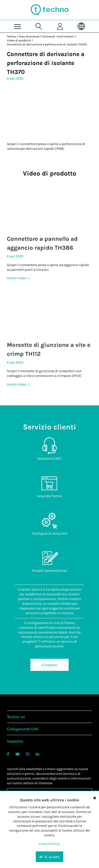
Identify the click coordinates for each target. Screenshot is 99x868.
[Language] (81, 26)
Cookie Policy (49, 844)
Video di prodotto (19, 40)
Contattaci (49, 665)
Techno (12, 36)
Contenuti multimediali (58, 36)
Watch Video (17, 278)
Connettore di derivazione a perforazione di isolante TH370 (47, 44)
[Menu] (18, 26)
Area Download (29, 36)
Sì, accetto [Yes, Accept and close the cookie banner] (49, 857)
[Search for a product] (39, 26)
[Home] (50, 10)
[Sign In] (60, 26)
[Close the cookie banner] (95, 798)
